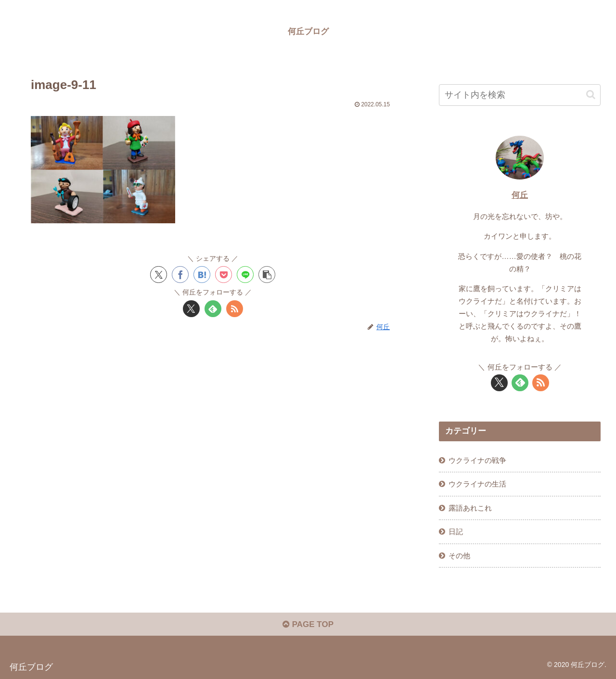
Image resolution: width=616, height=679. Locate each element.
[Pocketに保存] (224, 275)
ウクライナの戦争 (477, 460)
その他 (459, 556)
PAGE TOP (308, 624)
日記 (456, 532)
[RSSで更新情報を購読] (235, 309)
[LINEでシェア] (245, 275)
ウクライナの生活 (477, 484)
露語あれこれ (470, 508)
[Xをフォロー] (191, 309)
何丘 (520, 195)
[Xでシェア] (159, 275)
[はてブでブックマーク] (202, 275)
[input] (520, 95)
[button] (267, 275)
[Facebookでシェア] (180, 275)
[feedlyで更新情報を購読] (213, 309)
